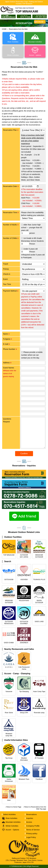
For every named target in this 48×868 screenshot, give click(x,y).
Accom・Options (12, 830)
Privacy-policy (32, 834)
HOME (4, 29)
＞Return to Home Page (13, 807)
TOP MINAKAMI (27, 10)
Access (29, 822)
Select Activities (9, 814)
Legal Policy (31, 837)
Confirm (24, 454)
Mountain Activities (13, 822)
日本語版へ (41, 22)
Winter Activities (12, 826)
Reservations (31, 814)
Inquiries (30, 818)
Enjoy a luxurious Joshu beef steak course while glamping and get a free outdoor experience (33, 139)
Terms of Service (33, 830)
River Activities (11, 818)
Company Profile (33, 826)
